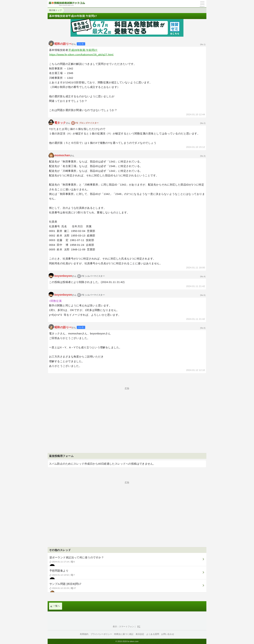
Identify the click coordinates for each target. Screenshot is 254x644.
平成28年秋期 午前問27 (83, 50)
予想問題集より (127, 574)
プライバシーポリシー (101, 634)
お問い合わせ (168, 634)
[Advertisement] (127, 414)
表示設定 (140, 634)
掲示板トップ (55, 10)
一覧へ (57, 606)
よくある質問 (153, 634)
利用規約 (84, 634)
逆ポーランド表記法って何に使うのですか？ (127, 561)
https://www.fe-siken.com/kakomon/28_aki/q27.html (81, 55)
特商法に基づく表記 (124, 634)
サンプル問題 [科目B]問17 (127, 587)
